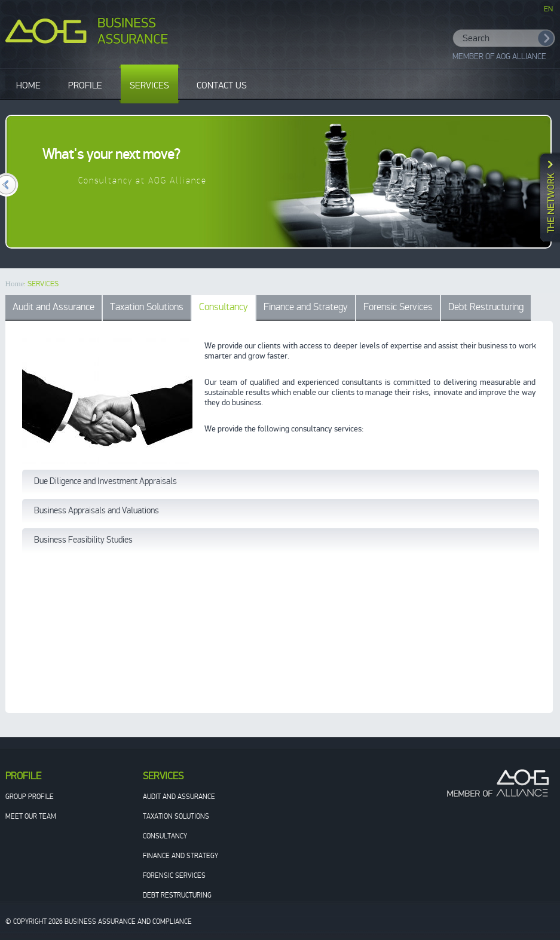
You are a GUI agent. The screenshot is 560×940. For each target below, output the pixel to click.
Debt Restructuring (486, 307)
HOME (28, 85)
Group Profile (30, 797)
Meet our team (31, 816)
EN (548, 9)
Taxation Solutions (147, 307)
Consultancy (224, 307)
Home (15, 284)
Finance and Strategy (306, 307)
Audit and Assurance (53, 307)
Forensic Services (398, 307)
